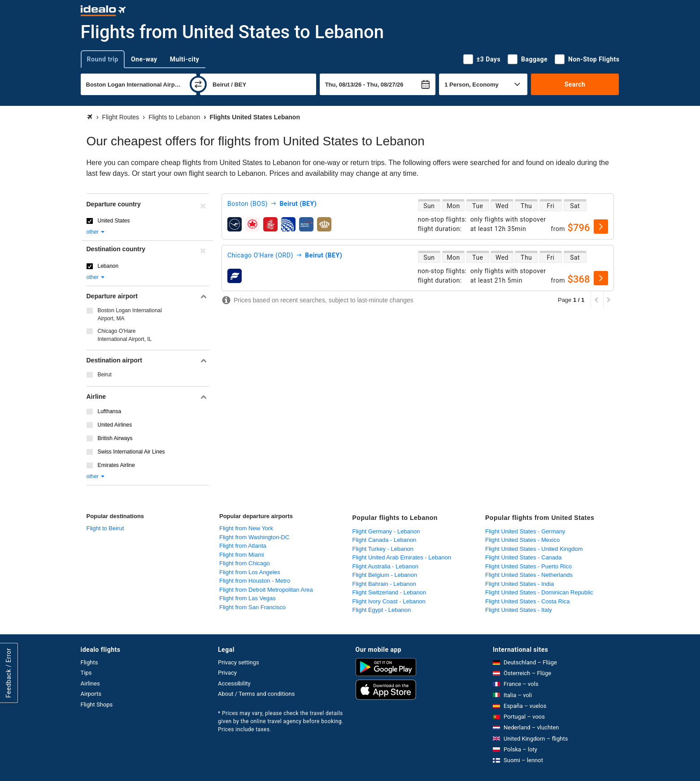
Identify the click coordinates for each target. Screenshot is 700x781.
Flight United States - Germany (525, 531)
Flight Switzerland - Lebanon (389, 592)
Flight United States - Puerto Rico (528, 566)
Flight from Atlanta (243, 546)
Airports (91, 694)
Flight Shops (97, 705)
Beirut (105, 375)
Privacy (227, 673)
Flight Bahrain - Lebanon (384, 584)
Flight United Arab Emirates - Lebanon (402, 557)
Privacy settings (239, 662)
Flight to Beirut (105, 528)
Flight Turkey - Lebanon (383, 549)
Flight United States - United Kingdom (534, 549)
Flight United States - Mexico (522, 540)
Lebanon (108, 266)
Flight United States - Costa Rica (528, 601)
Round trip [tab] (103, 59)
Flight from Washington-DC (254, 537)
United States (114, 221)
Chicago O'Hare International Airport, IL (125, 335)
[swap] (198, 84)
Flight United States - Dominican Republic (539, 592)
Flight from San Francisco (252, 607)
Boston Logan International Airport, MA (130, 314)
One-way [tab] (144, 59)
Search (575, 84)
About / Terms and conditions (256, 694)
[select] (601, 227)
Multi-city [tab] (185, 59)
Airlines (90, 683)
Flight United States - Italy (519, 610)
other (96, 232)
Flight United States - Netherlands (529, 575)
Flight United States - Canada (524, 557)
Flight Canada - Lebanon (385, 540)
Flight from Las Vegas (248, 598)
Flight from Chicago (245, 563)
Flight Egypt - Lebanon (382, 610)
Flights (89, 662)
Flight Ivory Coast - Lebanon (389, 601)
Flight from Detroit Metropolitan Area (266, 590)
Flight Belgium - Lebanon (385, 575)
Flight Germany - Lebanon (386, 531)
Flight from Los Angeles (250, 572)
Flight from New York (246, 528)
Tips (86, 673)
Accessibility (234, 683)
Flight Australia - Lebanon (385, 566)
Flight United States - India (520, 584)
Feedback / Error (9, 673)
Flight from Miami (242, 555)
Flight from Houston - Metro (255, 581)
